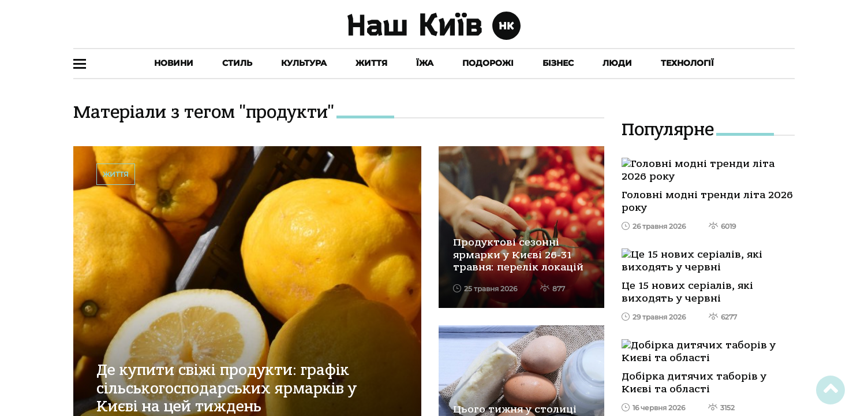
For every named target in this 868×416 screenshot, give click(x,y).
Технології (687, 63)
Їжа (425, 63)
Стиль (237, 63)
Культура (304, 63)
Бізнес (558, 63)
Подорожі (488, 63)
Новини (174, 63)
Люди (617, 63)
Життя (371, 63)
